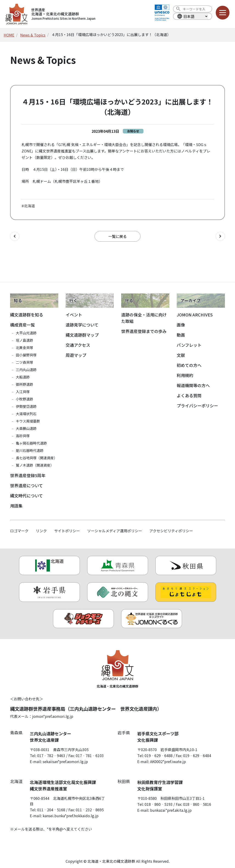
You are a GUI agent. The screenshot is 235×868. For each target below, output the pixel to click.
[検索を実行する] (178, 9)
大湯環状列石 (26, 414)
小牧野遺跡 (24, 399)
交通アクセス (78, 345)
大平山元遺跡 (26, 333)
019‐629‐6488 (159, 755)
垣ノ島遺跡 (24, 340)
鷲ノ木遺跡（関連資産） (35, 465)
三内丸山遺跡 (26, 370)
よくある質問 (189, 395)
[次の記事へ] (220, 236)
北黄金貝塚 (24, 348)
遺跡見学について (82, 325)
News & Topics (33, 35)
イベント (74, 315)
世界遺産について (27, 485)
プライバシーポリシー (197, 406)
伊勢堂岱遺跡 (26, 406)
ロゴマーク (19, 531)
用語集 (16, 506)
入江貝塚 (23, 392)
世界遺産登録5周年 (28, 475)
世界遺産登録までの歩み (144, 331)
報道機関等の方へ (193, 385)
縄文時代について (27, 496)
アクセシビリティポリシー (171, 531)
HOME (9, 35)
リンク (41, 531)
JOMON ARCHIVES (195, 315)
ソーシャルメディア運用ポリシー (115, 531)
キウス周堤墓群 (28, 421)
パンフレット (189, 345)
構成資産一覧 (22, 325)
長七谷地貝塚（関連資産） (36, 458)
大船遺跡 (23, 377)
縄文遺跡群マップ (82, 335)
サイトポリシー (67, 531)
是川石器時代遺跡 (30, 450)
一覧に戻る (117, 236)
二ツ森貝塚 (24, 362)
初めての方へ (189, 365)
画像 (181, 325)
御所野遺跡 (24, 384)
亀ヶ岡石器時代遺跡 (31, 443)
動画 (181, 335)
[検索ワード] (196, 9)
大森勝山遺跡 (26, 428)
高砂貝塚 (23, 436)
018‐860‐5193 (159, 804)
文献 (181, 355)
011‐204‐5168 (51, 810)
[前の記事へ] (15, 236)
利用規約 (185, 375)
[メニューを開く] (223, 13)
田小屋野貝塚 (26, 355)
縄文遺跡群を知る (27, 315)
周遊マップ (76, 355)
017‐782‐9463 (51, 755)
